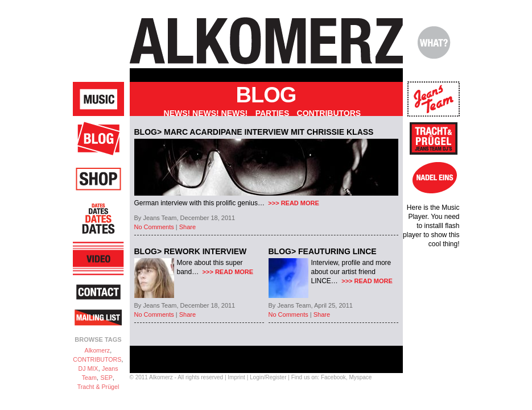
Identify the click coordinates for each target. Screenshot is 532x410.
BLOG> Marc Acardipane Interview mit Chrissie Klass (254, 132)
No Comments (154, 227)
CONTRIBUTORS (97, 359)
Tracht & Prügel (98, 387)
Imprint (236, 377)
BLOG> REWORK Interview (191, 251)
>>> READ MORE (293, 203)
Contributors (329, 113)
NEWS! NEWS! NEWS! (206, 113)
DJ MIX (88, 368)
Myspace (360, 377)
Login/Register (268, 377)
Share (187, 227)
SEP (107, 378)
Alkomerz (97, 350)
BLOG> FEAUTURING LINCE (323, 251)
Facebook (333, 377)
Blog (266, 95)
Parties (273, 113)
